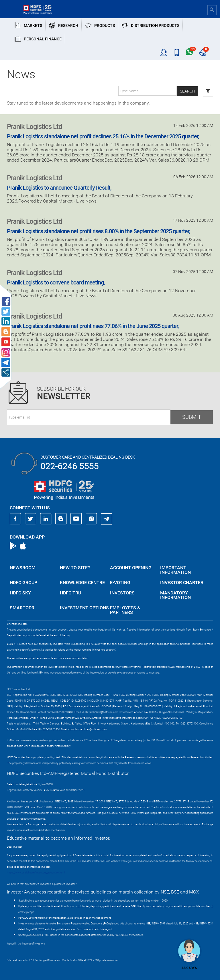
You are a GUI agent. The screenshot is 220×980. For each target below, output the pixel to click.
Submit (192, 417)
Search (187, 91)
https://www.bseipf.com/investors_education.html (36, 873)
